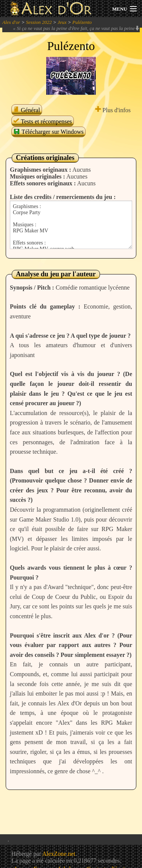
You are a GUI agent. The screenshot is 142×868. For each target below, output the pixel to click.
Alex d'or (11, 22)
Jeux (62, 22)
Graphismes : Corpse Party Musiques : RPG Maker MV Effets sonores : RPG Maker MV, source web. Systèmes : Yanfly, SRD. (71, 225)
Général (27, 110)
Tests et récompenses (43, 121)
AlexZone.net (59, 854)
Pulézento (82, 22)
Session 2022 (39, 22)
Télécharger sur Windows (48, 132)
